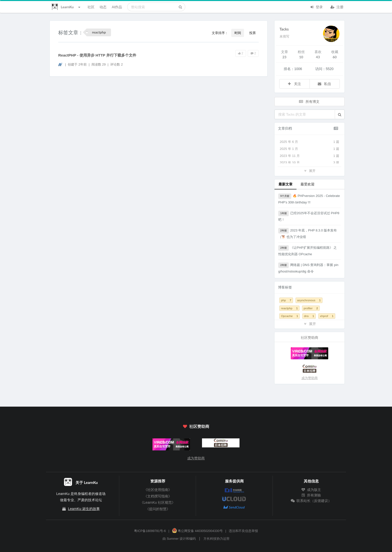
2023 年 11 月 (309, 156)
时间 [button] (238, 33)
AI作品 (117, 7)
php (286, 300)
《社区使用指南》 (158, 490)
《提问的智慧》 (158, 509)
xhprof (327, 316)
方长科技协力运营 (216, 539)
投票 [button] (252, 33)
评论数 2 (116, 64)
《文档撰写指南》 (158, 496)
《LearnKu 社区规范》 (158, 502)
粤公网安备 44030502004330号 (197, 531)
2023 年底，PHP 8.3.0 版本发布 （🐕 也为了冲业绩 (307, 233)
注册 (337, 7)
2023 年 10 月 (309, 163)
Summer (173, 539)
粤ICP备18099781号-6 (150, 531)
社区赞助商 (196, 426)
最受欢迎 (307, 184)
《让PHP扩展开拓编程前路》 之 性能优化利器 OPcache (307, 251)
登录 (316, 7)
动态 (103, 7)
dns (309, 316)
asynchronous (309, 300)
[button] (340, 114)
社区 (91, 7)
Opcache (289, 316)
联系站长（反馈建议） (311, 501)
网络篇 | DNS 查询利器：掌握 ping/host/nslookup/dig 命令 (308, 268)
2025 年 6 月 (309, 142)
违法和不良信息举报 (243, 531)
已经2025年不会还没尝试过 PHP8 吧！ (309, 216)
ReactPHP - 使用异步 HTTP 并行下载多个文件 (97, 55)
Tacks (284, 29)
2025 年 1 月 (309, 149)
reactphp (289, 308)
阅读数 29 (99, 64)
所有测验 (311, 495)
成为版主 (311, 490)
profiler (311, 308)
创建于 (77, 64)
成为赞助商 (310, 378)
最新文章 (285, 184)
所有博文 (309, 101)
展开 (309, 171)
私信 (324, 84)
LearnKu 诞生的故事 (84, 509)
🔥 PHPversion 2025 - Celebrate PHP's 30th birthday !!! (309, 199)
